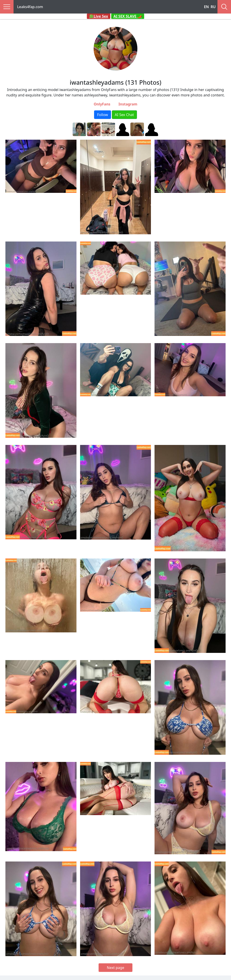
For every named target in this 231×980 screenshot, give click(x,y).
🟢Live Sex (99, 16)
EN (206, 7)
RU (213, 7)
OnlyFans (102, 104)
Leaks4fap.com (30, 7)
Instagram (128, 104)
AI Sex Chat (124, 115)
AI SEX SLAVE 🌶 (128, 16)
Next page (116, 968)
